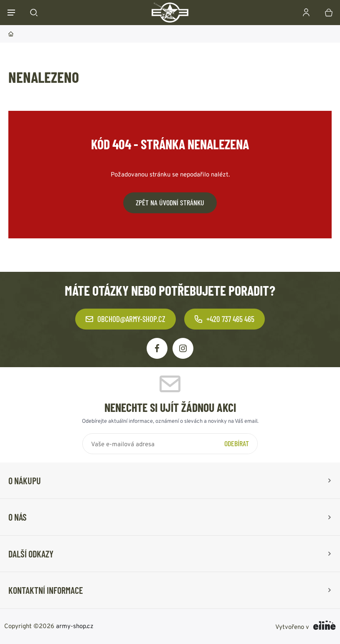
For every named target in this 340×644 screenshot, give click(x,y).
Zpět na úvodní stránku (170, 202)
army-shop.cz (75, 625)
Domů (11, 34)
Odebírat (237, 443)
